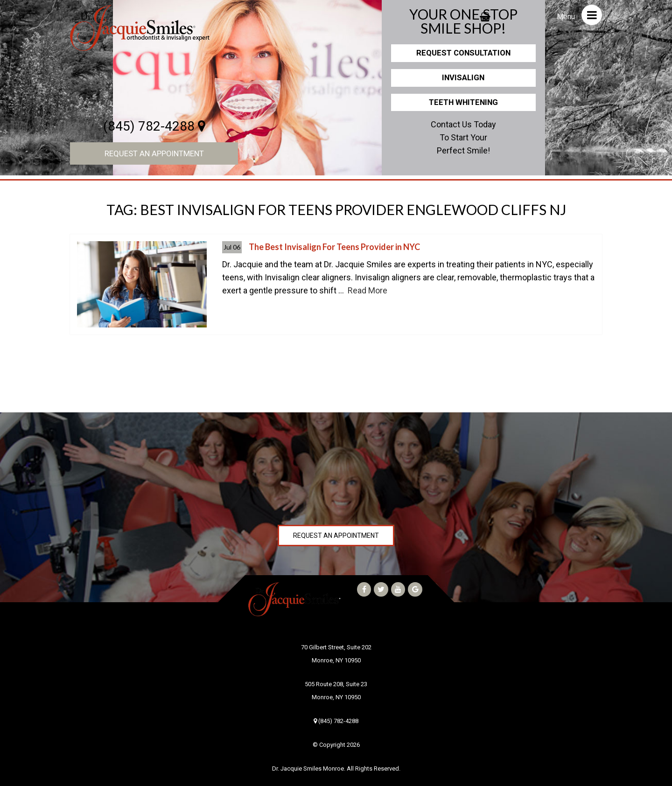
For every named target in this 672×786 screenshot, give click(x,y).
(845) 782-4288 (154, 126)
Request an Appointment (154, 153)
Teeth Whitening (463, 102)
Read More (367, 290)
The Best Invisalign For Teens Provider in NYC (334, 247)
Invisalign (463, 77)
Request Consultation (463, 53)
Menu (579, 15)
